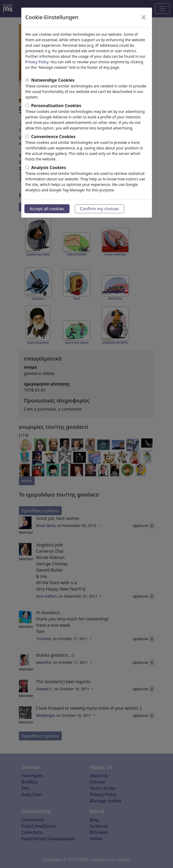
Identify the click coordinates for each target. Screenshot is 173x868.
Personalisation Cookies (56, 106)
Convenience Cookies (53, 137)
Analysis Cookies (49, 168)
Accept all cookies (47, 209)
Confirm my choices (99, 209)
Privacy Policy (37, 62)
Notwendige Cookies (53, 80)
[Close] (144, 17)
